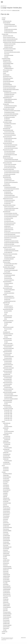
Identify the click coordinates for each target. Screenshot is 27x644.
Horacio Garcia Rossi (8, 527)
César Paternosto (7, 594)
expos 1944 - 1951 (9, 420)
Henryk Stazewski (7, 615)
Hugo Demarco (7, 514)
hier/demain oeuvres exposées (11, 93)
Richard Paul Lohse (8, 566)
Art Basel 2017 (7, 449)
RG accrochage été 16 (8, 383)
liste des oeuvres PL (9, 286)
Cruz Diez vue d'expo (9, 218)
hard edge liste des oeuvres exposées (12, 189)
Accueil (7, 28)
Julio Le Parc (6, 562)
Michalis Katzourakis (8, 547)
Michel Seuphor (7, 606)
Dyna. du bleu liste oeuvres (10, 166)
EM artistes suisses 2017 (9, 334)
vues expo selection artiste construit (12, 114)
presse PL (7, 285)
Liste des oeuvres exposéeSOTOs (11, 182)
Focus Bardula (7, 75)
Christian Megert (7, 581)
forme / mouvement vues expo (10, 37)
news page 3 (6, 470)
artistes (4, 472)
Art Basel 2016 (7, 456)
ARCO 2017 (6, 452)
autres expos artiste (9, 343)
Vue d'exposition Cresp (9, 296)
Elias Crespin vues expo (8, 199)
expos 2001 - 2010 (9, 412)
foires (4, 422)
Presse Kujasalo (8, 277)
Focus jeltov (6, 72)
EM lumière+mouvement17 (9, 368)
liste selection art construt (10, 112)
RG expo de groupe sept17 (9, 348)
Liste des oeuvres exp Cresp (10, 301)
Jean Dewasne (7, 516)
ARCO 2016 (6, 459)
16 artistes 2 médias (8, 122)
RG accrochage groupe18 (9, 327)
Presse (7, 425)
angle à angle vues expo (10, 142)
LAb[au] (6, 557)
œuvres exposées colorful (10, 195)
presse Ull (7, 304)
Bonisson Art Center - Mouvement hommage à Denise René (15, 42)
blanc (5, 73)
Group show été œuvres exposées (11, 148)
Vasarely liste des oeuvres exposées (12, 251)
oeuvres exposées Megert (10, 290)
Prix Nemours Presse (9, 50)
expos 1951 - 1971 (9, 418)
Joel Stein (6, 609)
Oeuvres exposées (9, 426)
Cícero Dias (6, 501)
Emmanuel (6, 519)
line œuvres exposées (9, 55)
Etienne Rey (6, 602)
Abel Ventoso (6, 628)
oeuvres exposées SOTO (10, 181)
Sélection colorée (7, 65)
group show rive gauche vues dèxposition (13, 233)
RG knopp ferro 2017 (8, 339)
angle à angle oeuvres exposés (11, 138)
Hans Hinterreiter (7, 540)
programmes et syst (8, 76)
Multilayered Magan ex (9, 68)
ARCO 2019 (6, 441)
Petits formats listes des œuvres (11, 33)
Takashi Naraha (7, 591)
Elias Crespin (6, 506)
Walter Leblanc (7, 560)
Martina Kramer (7, 552)
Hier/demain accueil (8, 91)
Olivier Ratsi (6, 599)
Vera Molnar (6, 584)
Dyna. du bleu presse (8, 163)
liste (6, 314)
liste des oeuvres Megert (10, 293)
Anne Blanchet (7, 488)
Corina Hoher (7, 542)
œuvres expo (8, 439)
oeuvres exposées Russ (10, 280)
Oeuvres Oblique (7, 262)
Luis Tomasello (7, 620)
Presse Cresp (8, 299)
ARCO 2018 (6, 446)
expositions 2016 (7, 374)
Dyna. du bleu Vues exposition (11, 164)
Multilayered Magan (8, 67)
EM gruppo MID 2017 (8, 352)
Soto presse (7, 184)
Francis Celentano (7, 477)
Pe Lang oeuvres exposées (10, 151)
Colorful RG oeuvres (9, 194)
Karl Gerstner (7, 529)
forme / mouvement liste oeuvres (10, 41)
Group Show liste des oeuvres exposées (13, 236)
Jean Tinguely (7, 619)
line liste (7, 57)
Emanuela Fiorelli (7, 524)
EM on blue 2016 (7, 386)
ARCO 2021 (6, 428)
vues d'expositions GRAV (9, 130)
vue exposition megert (8, 288)
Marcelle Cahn (7, 498)
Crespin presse (8, 203)
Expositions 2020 (7, 176)
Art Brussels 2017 (7, 454)
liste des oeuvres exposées (10, 257)
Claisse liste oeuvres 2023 (10, 107)
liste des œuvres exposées (10, 24)
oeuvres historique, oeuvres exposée (12, 215)
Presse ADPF (8, 272)
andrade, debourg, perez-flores (10, 267)
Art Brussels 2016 (7, 457)
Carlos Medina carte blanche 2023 (10, 115)
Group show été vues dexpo (10, 146)
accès (4, 633)
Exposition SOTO (8, 179)
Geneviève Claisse (7, 503)
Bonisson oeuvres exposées (10, 44)
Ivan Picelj (6, 597)
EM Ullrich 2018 (7, 303)
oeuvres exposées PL (9, 283)
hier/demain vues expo (9, 96)
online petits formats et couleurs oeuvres (11, 89)
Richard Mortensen (8, 588)
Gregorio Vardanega (8, 625)
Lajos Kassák (7, 549)
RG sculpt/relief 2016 (8, 379)
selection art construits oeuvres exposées (13, 111)
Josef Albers (6, 482)
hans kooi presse (8, 363)
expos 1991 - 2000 (9, 413)
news (4, 465)
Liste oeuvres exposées (10, 431)
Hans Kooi (6, 550)
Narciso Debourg (7, 509)
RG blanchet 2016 (7, 405)
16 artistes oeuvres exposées (11, 124)
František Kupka (7, 555)
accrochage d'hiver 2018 (8, 309)
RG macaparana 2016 (8, 400)
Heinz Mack (6, 571)
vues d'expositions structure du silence (12, 171)
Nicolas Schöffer (7, 604)
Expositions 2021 (7, 156)
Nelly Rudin (6, 601)
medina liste (7, 119)
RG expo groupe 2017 (8, 371)
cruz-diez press (8, 220)
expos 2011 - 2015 (9, 410)
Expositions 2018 (7, 260)
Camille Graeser (7, 536)
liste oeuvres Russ (9, 278)
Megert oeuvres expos (9, 229)
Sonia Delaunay (7, 511)
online (4, 19)
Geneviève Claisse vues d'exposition (11, 254)
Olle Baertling (7, 485)
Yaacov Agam (7, 479)
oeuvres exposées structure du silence (12, 172)
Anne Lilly (6, 565)
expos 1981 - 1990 (9, 415)
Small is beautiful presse (8, 158)
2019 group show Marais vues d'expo (12, 242)
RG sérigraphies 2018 (8, 316)
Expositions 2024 (7, 60)
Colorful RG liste (8, 192)
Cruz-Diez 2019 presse (9, 221)
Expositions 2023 (7, 80)
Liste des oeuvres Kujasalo (10, 275)
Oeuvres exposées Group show (11, 26)
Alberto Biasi (6, 475)
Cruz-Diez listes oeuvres (10, 225)
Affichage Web (23, 638)
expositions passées (7, 59)
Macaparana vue (8, 239)
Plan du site (11, 638)
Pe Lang (6, 558)
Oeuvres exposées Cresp (10, 298)
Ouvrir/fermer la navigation (13, 2)
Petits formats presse (9, 31)
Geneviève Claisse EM (9, 259)
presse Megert (8, 291)
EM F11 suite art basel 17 (9, 345)
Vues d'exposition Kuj (8, 273)
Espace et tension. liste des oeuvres (12, 208)
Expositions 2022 (7, 129)
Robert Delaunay (7, 513)
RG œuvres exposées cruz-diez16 (11, 396)
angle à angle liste (9, 140)
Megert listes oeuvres (9, 228)
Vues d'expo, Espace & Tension (10, 205)
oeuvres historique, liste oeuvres (11, 216)
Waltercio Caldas (7, 500)
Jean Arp (6, 483)
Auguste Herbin (7, 539)
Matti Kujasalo (7, 553)
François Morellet (7, 586)
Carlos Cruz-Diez (7, 508)
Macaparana (6, 573)
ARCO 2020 (6, 435)
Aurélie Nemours (7, 593)
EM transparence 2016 (8, 376)
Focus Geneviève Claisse (9, 63)
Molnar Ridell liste (8, 101)
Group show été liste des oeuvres (11, 145)
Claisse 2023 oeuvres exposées (11, 106)
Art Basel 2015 (7, 462)
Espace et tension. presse (10, 210)
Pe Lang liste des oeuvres (10, 153)
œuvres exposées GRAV (10, 132)
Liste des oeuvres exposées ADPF (11, 270)
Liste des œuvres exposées (10, 174)
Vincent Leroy (7, 563)
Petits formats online (8, 21)
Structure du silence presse (9, 169)
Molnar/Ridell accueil (8, 98)
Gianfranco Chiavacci (8, 474)
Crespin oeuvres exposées (10, 200)
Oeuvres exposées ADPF (10, 269)
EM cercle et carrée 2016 (9, 389)
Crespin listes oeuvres (9, 202)
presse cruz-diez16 (9, 397)
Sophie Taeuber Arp (8, 617)
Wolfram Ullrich (7, 623)
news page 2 (6, 469)
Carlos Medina (7, 580)
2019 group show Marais (10, 244)
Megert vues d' (8, 226)
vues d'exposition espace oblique (11, 264)
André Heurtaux (7, 537)
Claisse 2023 (6, 104)
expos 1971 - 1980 (9, 417)
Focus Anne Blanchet (8, 85)
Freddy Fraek (7, 526)
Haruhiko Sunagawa (8, 614)
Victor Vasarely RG (9, 252)
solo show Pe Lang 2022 (9, 150)
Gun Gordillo (6, 534)
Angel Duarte (6, 518)
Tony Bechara (7, 487)
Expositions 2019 (7, 212)
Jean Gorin (6, 532)
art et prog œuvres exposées (9, 133)
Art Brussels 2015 (7, 464)
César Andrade (7, 480)
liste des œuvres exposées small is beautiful (13, 161)
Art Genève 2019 (7, 443)
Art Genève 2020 (7, 438)
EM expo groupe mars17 (9, 365)
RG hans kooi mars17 (8, 360)
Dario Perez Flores (7, 596)
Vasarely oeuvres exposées (10, 249)
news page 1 (6, 467)
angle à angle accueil (8, 137)
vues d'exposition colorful (9, 190)
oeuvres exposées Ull (9, 308)
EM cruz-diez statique (9, 394)
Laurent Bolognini (7, 490)
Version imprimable (5, 638)
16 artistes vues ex (9, 127)
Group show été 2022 (8, 143)
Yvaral (5, 630)
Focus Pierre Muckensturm (9, 81)
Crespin (6, 295)
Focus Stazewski (7, 23)
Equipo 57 (6, 521)
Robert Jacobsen (7, 544)
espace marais (6, 34)
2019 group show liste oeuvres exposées (13, 246)
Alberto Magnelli (7, 575)
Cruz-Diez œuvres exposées (10, 223)
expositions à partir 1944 (8, 409)
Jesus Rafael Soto (7, 607)
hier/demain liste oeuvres (10, 94)
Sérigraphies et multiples (9, 78)
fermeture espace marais (9, 36)
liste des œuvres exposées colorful (12, 197)
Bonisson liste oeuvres (9, 46)
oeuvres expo (8, 436)
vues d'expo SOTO (7, 177)
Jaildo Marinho (7, 578)
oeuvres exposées (9, 256)
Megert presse (8, 231)
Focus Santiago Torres (8, 70)
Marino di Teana (7, 576)
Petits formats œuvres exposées (11, 29)
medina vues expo (9, 120)
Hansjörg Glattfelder (8, 531)
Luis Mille (6, 583)
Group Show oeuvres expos (10, 234)
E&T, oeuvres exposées (10, 207)
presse (7, 313)
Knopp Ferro (6, 523)
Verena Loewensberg (8, 568)
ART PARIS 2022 (7, 423)
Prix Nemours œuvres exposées (10, 49)
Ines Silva (6, 610)
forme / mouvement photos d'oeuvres (11, 39)
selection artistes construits (9, 109)
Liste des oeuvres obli (9, 265)
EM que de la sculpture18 (9, 321)
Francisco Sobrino (7, 612)
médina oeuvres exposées (10, 117)
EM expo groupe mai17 (10, 356)
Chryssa (6, 505)
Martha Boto (6, 492)
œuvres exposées (9, 311)
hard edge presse (7, 185)
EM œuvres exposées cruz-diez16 (11, 399)
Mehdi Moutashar (7, 589)
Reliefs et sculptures (8, 62)
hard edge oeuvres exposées (11, 187)
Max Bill (6, 496)
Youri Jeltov (6, 545)
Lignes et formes (7, 83)
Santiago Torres (7, 622)
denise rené (5, 632)
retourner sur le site (16, 10)
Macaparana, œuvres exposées (11, 238)
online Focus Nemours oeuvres (10, 88)
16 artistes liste (8, 125)
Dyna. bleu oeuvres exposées (11, 168)
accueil (4, 18)
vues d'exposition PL (8, 282)
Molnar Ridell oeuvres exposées (11, 99)
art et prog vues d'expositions (11, 135)
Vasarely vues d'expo (8, 247)
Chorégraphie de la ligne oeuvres (10, 86)
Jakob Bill (6, 495)
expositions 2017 (7, 332)
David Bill (6, 493)
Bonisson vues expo (9, 47)
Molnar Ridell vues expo (10, 102)
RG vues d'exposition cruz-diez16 (10, 392)
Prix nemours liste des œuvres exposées (13, 52)
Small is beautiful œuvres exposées (12, 159)
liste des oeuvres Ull (9, 306)
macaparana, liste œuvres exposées (12, 241)
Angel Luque (6, 570)
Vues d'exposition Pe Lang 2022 (11, 155)
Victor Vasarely (7, 627)
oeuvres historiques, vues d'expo (11, 213)
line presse (7, 54)
